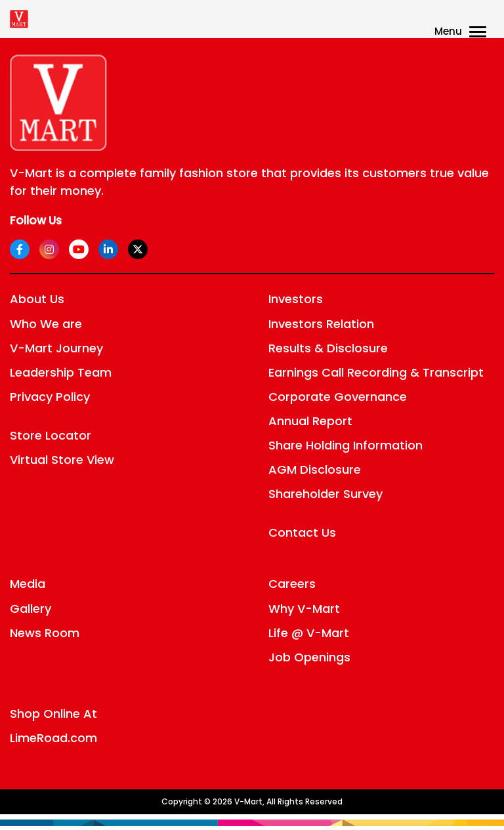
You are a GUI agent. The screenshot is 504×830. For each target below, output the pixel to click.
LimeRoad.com (53, 738)
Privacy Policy (50, 397)
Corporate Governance (338, 397)
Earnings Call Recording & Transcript (376, 372)
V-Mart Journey (56, 348)
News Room (45, 633)
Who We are (46, 324)
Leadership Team (61, 372)
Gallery (31, 609)
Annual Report (310, 421)
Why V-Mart (304, 609)
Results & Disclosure (328, 348)
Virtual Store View (62, 460)
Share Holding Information (346, 445)
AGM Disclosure (315, 469)
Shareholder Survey (325, 494)
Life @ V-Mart (309, 633)
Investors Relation (321, 324)
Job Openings (309, 657)
